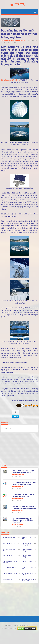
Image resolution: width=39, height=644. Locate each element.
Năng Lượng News (13, 42)
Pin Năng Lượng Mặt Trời (8, 40)
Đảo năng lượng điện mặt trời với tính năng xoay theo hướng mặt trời (19, 34)
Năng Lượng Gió (8, 555)
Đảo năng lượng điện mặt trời (10, 80)
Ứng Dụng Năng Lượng (27, 556)
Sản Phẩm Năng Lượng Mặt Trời (10, 562)
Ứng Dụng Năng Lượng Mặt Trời (27, 544)
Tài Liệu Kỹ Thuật (27, 561)
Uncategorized (8, 579)
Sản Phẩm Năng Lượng (10, 573)
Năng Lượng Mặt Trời (18, 475)
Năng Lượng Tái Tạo (18, 487)
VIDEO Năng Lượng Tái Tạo (28, 574)
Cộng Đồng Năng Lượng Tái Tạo (25, 625)
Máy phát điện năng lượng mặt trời (28, 580)
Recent (4, 466)
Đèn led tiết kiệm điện (10, 567)
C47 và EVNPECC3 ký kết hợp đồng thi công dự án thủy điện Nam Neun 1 (23, 520)
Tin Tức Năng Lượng (20, 40)
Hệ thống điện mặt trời (27, 568)
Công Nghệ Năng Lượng (27, 550)
